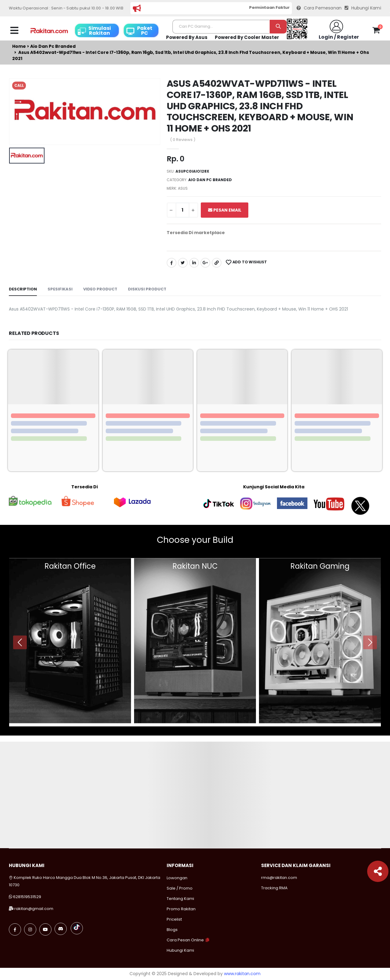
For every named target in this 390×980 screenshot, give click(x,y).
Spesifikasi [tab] (60, 289)
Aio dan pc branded (53, 46)
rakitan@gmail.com (34, 909)
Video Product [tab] (100, 289)
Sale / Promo (180, 888)
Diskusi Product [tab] (147, 289)
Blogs (172, 930)
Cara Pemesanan (319, 8)
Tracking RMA (274, 888)
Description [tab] (23, 289)
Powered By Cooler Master (247, 37)
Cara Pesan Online (185, 940)
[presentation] (20, 642)
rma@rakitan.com (279, 878)
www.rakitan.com (242, 974)
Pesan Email (225, 210)
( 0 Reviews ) (183, 140)
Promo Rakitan (181, 909)
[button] (376, 31)
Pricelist (174, 919)
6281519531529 (27, 897)
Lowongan (177, 878)
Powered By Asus (187, 37)
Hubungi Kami (363, 8)
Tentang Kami (180, 899)
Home (19, 46)
